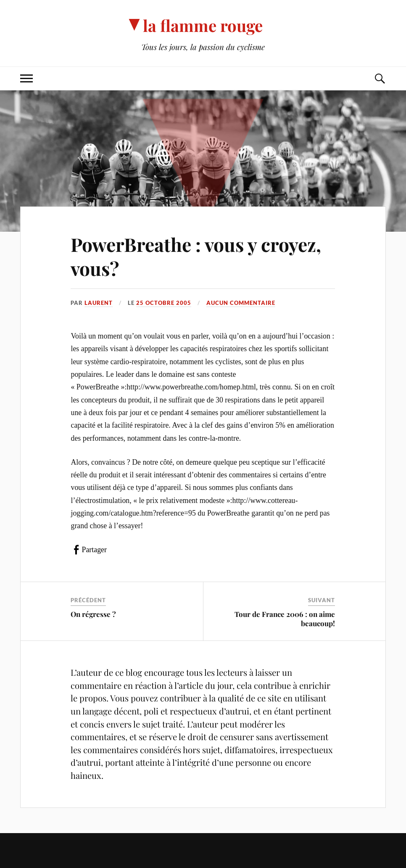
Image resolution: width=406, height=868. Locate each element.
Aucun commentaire (241, 303)
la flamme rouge (203, 25)
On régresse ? (93, 614)
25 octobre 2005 (164, 303)
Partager (94, 550)
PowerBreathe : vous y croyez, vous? (196, 256)
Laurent (99, 303)
